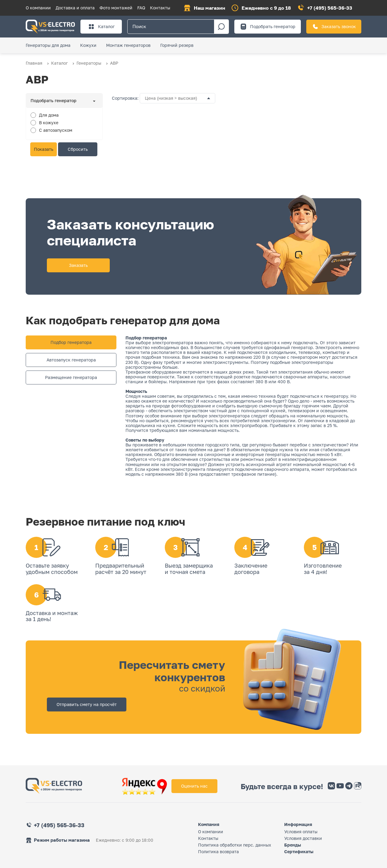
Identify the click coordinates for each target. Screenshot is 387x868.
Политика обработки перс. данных (235, 845)
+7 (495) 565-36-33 (330, 8)
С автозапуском (56, 130)
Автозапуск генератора (71, 360)
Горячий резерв (177, 45)
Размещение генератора (71, 377)
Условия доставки (303, 838)
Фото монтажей (116, 8)
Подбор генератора (71, 342)
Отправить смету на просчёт (87, 704)
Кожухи (88, 45)
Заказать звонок (334, 27)
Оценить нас (194, 786)
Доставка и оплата (75, 8)
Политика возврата (218, 852)
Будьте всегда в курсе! (282, 786)
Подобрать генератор (268, 27)
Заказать (78, 265)
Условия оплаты (301, 832)
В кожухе (49, 123)
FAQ (141, 8)
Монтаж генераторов (128, 45)
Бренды (293, 845)
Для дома (49, 115)
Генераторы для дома (48, 45)
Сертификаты (299, 852)
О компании (38, 8)
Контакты (160, 8)
